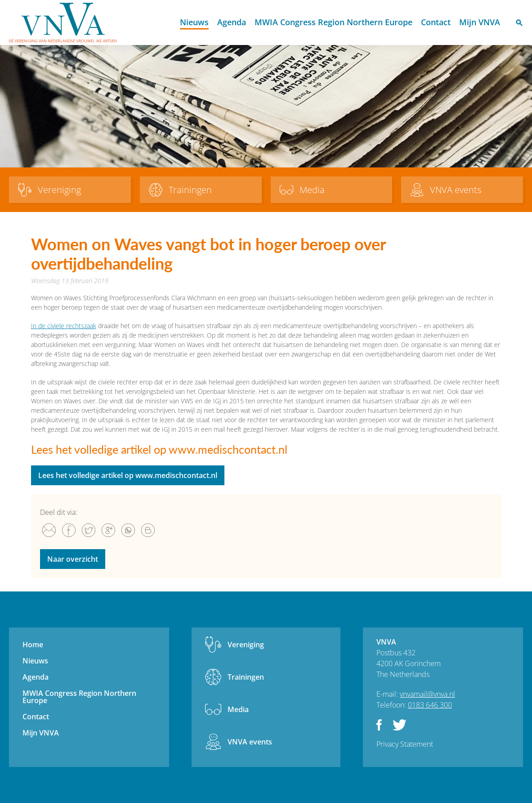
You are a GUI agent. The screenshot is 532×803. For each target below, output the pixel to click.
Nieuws (194, 22)
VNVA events (250, 742)
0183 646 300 (430, 705)
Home (168, 23)
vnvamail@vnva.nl (427, 694)
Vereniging (246, 645)
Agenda (232, 22)
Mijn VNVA (480, 22)
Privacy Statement (405, 744)
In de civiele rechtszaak (64, 326)
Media (238, 709)
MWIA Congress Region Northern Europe (333, 22)
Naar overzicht (73, 559)
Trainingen (246, 677)
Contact (436, 22)
